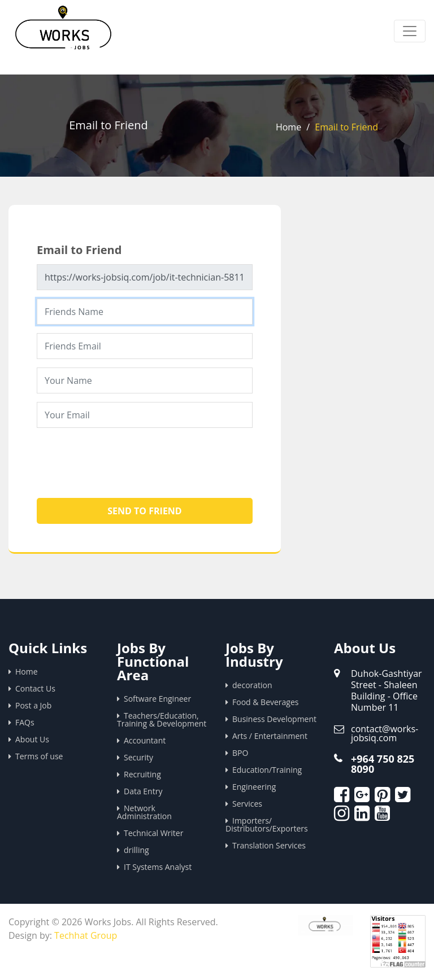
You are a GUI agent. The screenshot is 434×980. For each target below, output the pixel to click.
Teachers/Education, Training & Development (162, 719)
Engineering (254, 787)
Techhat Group (86, 935)
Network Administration (144, 812)
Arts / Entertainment (270, 736)
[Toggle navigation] (410, 31)
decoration (252, 685)
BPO (240, 753)
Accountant (145, 740)
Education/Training (267, 770)
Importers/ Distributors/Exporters (267, 824)
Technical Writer (153, 833)
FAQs (25, 722)
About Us (32, 739)
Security (138, 757)
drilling (136, 850)
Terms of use (39, 756)
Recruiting (142, 774)
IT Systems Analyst (158, 867)
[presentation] (123, 458)
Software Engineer (157, 699)
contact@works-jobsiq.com (385, 733)
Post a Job (33, 705)
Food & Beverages (266, 702)
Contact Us (35, 688)
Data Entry (143, 791)
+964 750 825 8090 (383, 764)
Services (247, 804)
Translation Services (269, 845)
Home (288, 127)
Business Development (274, 719)
